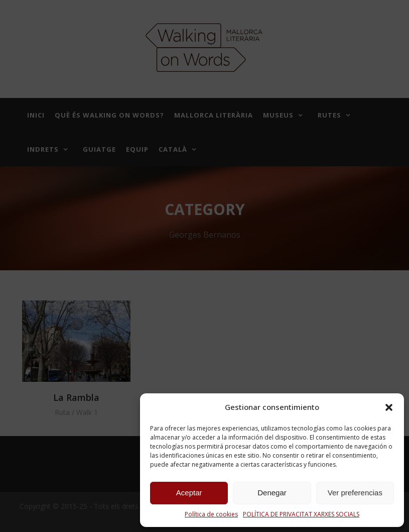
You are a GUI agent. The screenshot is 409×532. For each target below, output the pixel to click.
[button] (389, 407)
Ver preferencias (355, 493)
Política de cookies (211, 514)
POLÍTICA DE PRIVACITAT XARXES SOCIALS (301, 514)
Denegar (272, 493)
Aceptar (189, 493)
